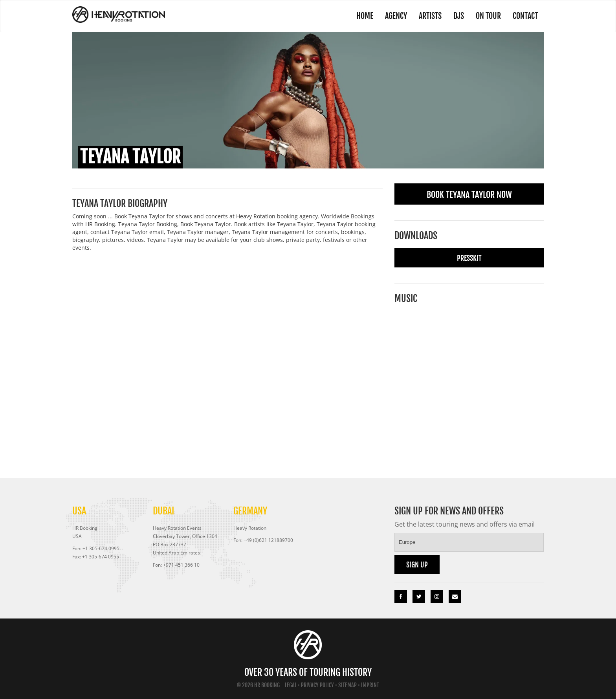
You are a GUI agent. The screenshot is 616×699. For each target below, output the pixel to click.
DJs (459, 16)
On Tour (488, 16)
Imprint (370, 685)
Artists (430, 16)
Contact (525, 16)
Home (365, 16)
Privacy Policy (317, 685)
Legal (291, 685)
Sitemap (347, 685)
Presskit (469, 258)
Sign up (417, 565)
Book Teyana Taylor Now (469, 195)
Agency (396, 16)
